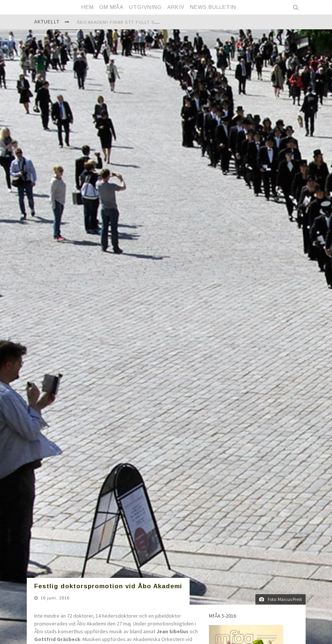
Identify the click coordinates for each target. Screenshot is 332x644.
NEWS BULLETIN (213, 7)
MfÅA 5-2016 (223, 557)
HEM (88, 7)
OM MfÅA (111, 7)
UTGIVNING (145, 7)
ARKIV (176, 7)
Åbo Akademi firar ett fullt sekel (121, 22)
